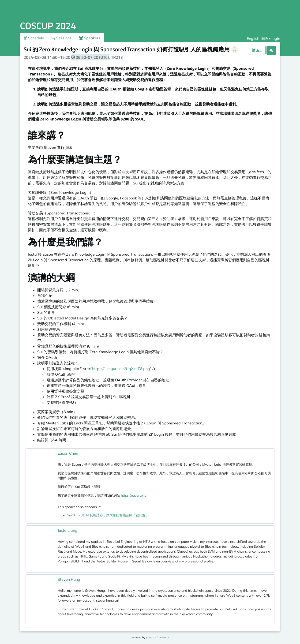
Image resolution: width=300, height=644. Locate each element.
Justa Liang (67, 530)
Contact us (163, 637)
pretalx (150, 637)
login (276, 38)
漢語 (264, 38)
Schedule (34, 38)
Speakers (90, 38)
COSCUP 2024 (48, 26)
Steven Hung (69, 579)
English (253, 38)
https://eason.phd (134, 495)
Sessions (62, 38)
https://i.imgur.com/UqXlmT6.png (121, 369)
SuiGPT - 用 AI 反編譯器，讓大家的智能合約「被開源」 (108, 515)
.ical (257, 50)
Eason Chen (68, 453)
